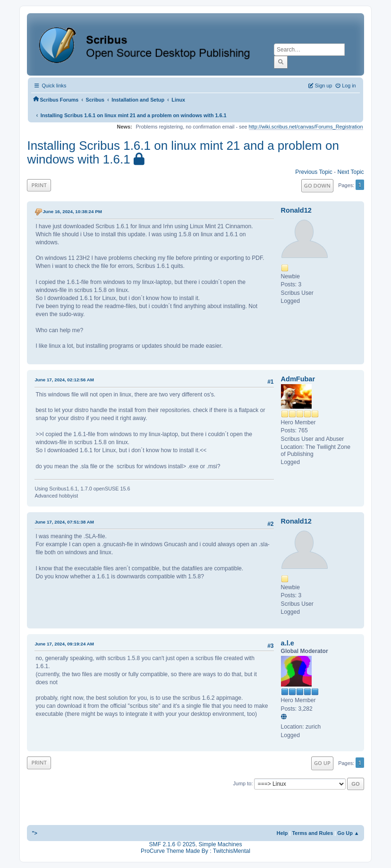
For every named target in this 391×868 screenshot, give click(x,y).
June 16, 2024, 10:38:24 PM (72, 211)
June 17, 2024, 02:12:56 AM (64, 380)
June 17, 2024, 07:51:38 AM (64, 522)
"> (34, 833)
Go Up (322, 763)
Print (39, 185)
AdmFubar (298, 379)
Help (282, 833)
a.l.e (288, 643)
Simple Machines (220, 844)
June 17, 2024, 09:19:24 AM (64, 644)
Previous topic (314, 172)
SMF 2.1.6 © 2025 (172, 844)
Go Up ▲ (348, 833)
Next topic (350, 172)
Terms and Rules (312, 833)
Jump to (242, 783)
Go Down (317, 185)
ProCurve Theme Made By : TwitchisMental (195, 851)
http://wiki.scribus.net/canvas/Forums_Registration (306, 127)
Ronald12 (296, 210)
